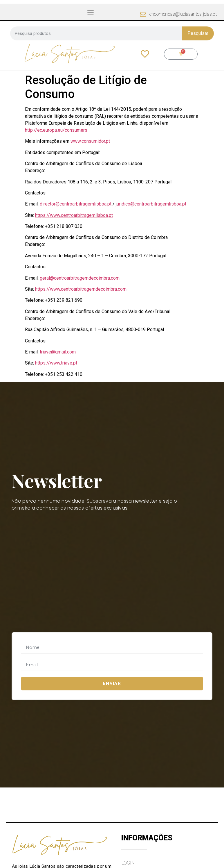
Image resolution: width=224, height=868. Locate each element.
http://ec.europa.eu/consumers (56, 130)
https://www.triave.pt (56, 363)
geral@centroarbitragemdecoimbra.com (80, 278)
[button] (91, 12)
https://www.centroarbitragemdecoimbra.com (81, 289)
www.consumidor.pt (90, 141)
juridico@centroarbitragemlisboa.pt (151, 204)
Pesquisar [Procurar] (198, 33)
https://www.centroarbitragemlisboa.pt (74, 215)
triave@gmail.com (58, 352)
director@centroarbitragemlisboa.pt (76, 204)
